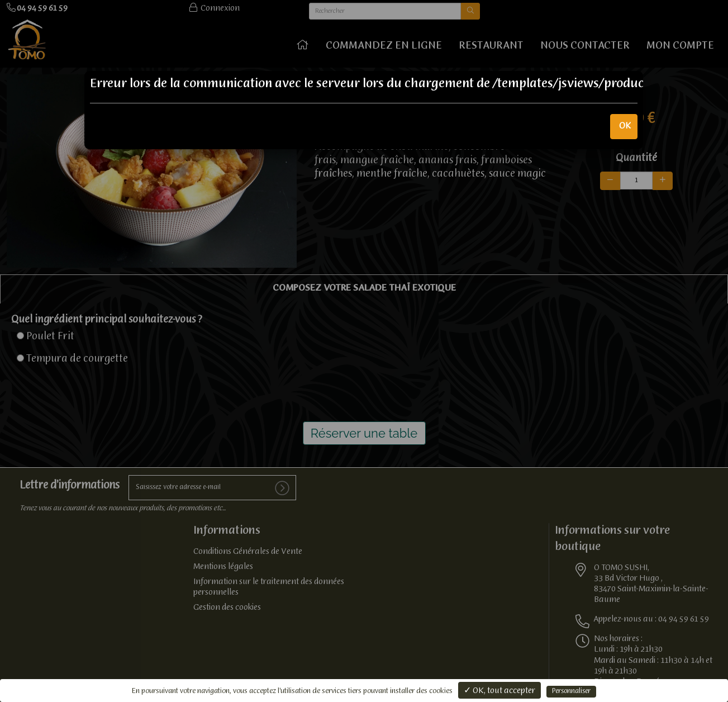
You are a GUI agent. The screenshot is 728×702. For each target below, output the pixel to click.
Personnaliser (571, 691)
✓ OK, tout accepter (499, 691)
